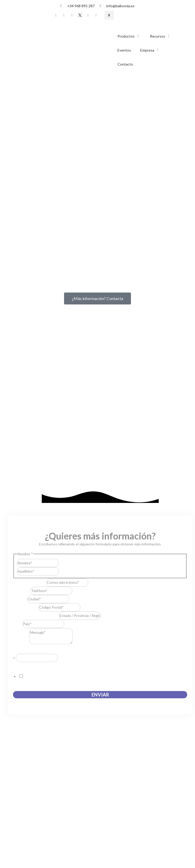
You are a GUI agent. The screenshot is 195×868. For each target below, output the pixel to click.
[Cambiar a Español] (126, 15)
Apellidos (66, 400)
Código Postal (26, 435)
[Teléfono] (51, 419)
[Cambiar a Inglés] (136, 15)
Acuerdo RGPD (27, 494)
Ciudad (20, 427)
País (18, 452)
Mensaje (21, 471)
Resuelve (22, 478)
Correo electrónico (30, 411)
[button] (109, 15)
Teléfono (22, 419)
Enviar (100, 523)
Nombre (65, 391)
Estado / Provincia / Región (36, 444)
